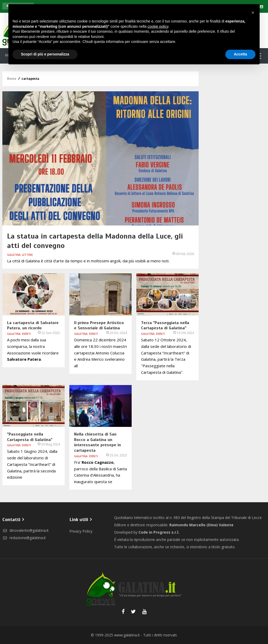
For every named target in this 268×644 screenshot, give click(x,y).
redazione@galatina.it (24, 538)
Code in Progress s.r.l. (159, 532)
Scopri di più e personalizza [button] (45, 54)
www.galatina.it (127, 635)
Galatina (14, 255)
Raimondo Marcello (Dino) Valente (201, 525)
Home (12, 79)
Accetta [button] (240, 54)
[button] (253, 13)
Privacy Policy (81, 531)
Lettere (27, 255)
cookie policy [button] (158, 26)
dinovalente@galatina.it (26, 530)
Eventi (26, 334)
